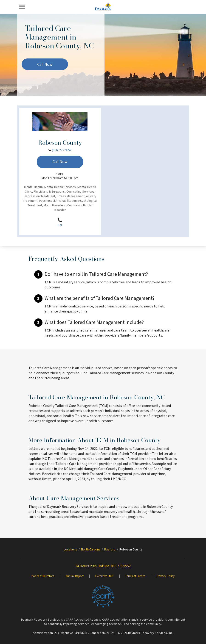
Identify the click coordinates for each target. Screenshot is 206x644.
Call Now (45, 65)
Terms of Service (135, 576)
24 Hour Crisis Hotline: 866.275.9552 (103, 566)
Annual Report (75, 576)
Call (60, 222)
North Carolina (91, 550)
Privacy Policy (166, 576)
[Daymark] (103, 7)
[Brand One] (103, 597)
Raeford (110, 550)
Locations (71, 550)
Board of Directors (43, 576)
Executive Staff (104, 576)
